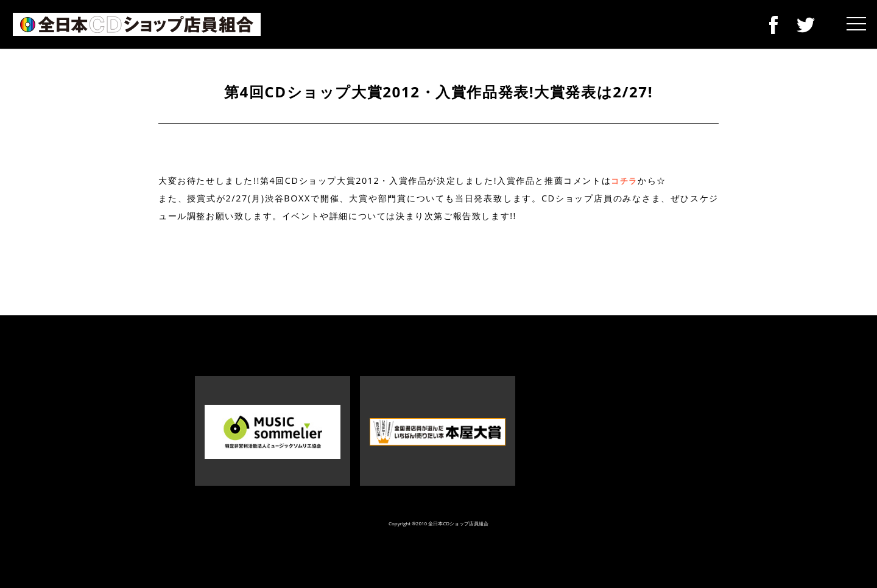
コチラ (624, 181)
